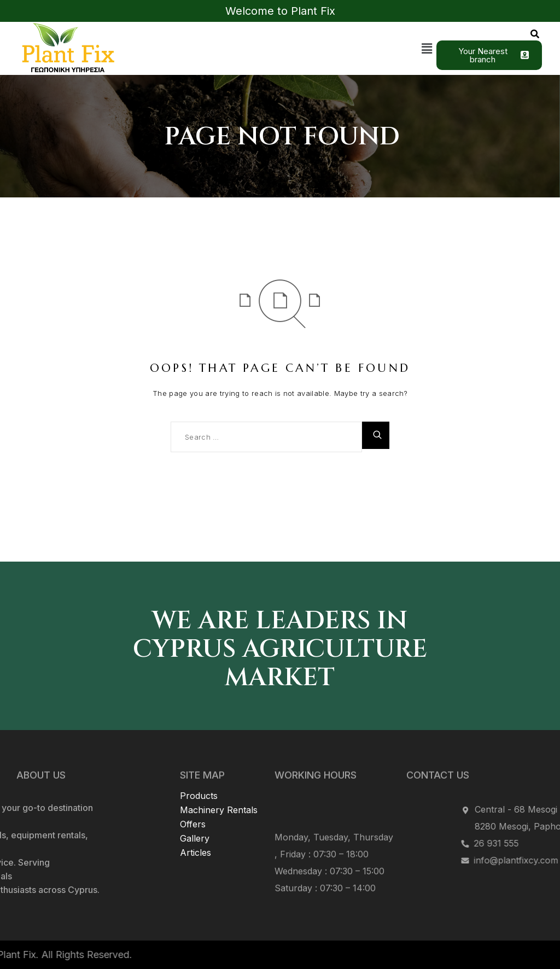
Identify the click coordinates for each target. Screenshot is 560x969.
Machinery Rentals (219, 779)
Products (199, 764)
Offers (193, 793)
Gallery (195, 807)
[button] (427, 48)
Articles (196, 821)
